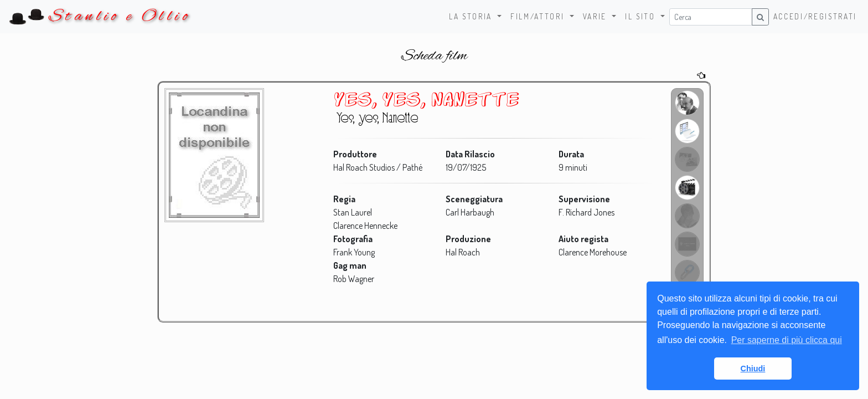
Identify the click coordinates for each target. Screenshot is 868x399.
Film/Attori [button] (539, 16)
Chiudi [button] (753, 369)
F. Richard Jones (586, 212)
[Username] (711, 17)
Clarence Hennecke (365, 226)
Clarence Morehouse (592, 252)
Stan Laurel (353, 212)
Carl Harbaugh (470, 212)
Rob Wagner (354, 279)
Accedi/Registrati (815, 16)
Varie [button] (596, 16)
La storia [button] (472, 16)
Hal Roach (463, 252)
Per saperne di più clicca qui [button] (787, 340)
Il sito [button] (642, 16)
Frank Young (354, 252)
